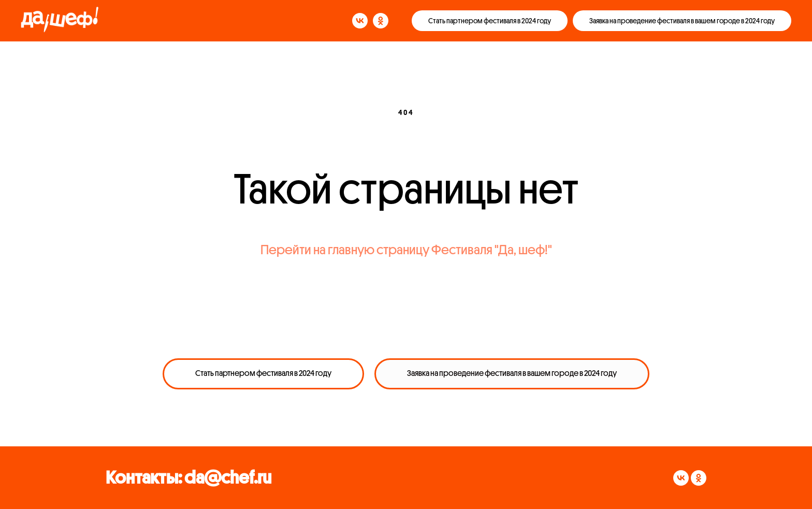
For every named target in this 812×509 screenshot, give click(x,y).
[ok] (381, 21)
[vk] (360, 21)
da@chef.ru (228, 478)
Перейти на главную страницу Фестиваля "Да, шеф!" (406, 250)
